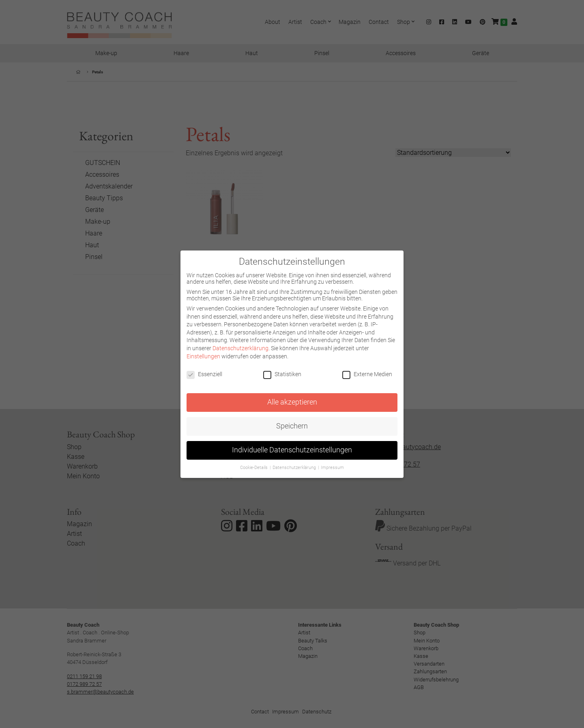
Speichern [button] (292, 426)
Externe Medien (367, 374)
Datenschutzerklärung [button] (295, 468)
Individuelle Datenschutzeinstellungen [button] (292, 450)
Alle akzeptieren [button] (292, 402)
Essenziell (204, 374)
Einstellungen (203, 356)
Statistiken (282, 374)
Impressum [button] (332, 468)
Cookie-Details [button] (254, 468)
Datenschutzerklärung (240, 348)
